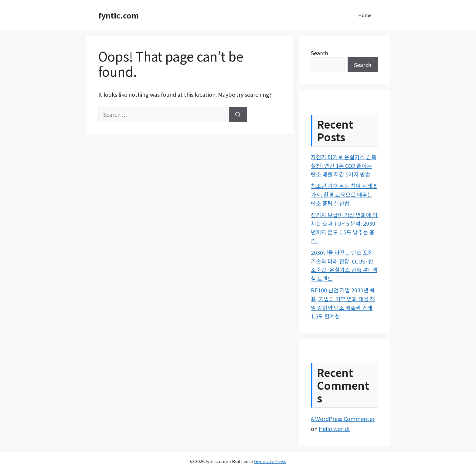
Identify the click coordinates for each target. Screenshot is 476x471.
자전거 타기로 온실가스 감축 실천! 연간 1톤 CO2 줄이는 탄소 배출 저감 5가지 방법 (344, 166)
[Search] (238, 114)
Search (320, 53)
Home (365, 15)
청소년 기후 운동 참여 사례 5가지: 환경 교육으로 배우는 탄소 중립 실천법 (344, 194)
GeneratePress (270, 461)
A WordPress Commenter (343, 419)
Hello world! (334, 429)
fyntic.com (119, 15)
